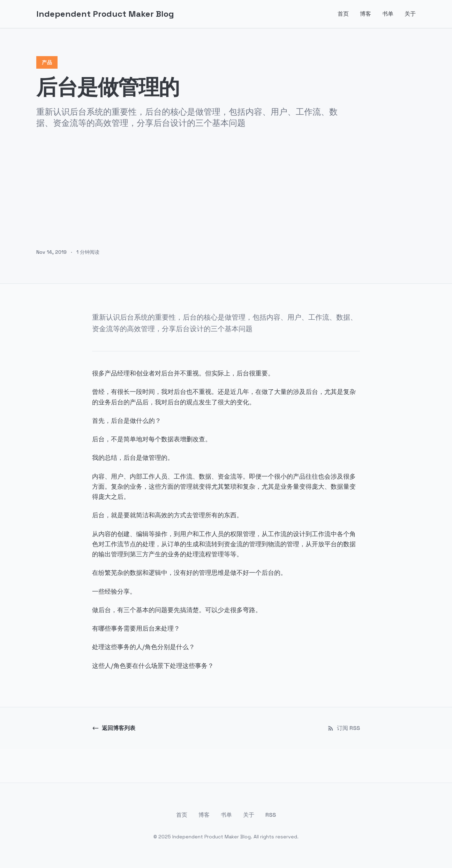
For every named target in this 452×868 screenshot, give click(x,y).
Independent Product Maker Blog (105, 14)
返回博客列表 (114, 728)
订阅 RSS (344, 728)
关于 (410, 14)
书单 (388, 14)
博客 (366, 14)
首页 (343, 14)
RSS (271, 815)
